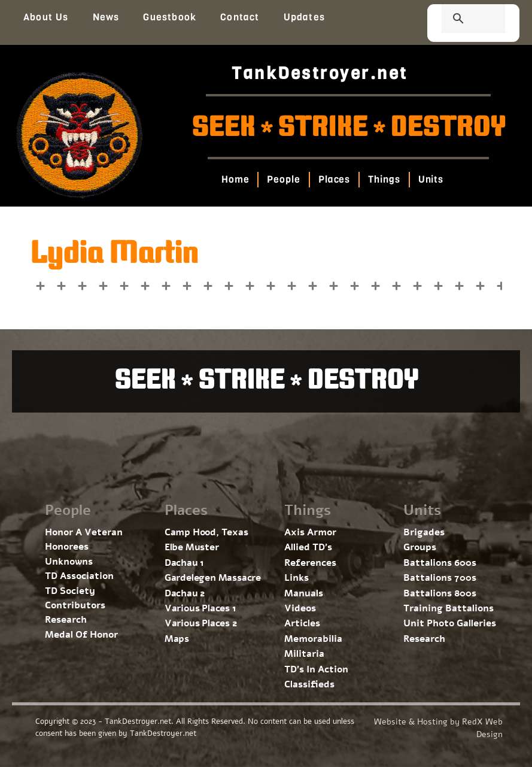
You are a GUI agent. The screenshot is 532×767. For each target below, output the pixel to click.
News (106, 17)
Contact (240, 17)
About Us (46, 17)
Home (235, 179)
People (284, 179)
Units (431, 179)
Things (384, 179)
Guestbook (170, 17)
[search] (459, 20)
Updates (304, 17)
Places (334, 179)
